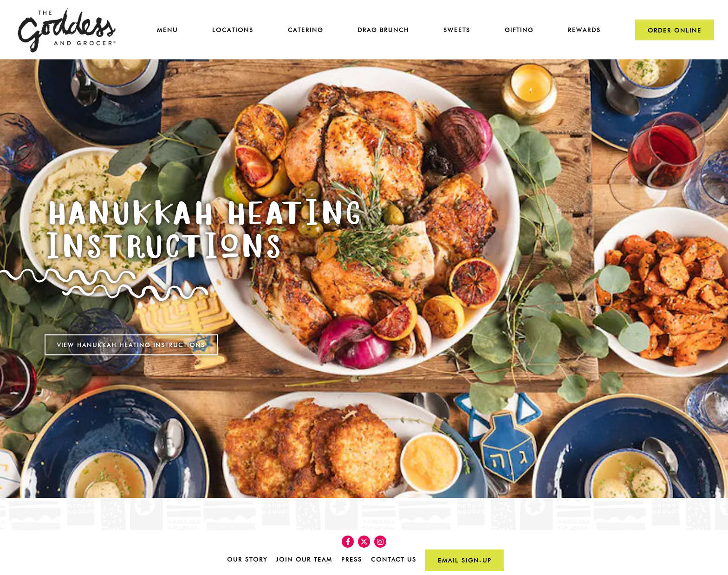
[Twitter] (364, 542)
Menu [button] (167, 30)
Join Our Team (304, 559)
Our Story (247, 559)
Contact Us (394, 559)
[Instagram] (380, 542)
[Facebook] (348, 542)
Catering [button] (305, 30)
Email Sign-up (465, 560)
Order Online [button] (675, 30)
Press (352, 559)
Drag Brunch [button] (383, 30)
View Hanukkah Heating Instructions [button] (131, 330)
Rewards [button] (584, 30)
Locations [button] (233, 30)
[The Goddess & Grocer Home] (67, 29)
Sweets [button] (457, 30)
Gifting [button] (519, 30)
